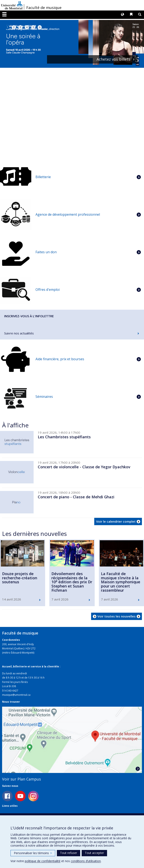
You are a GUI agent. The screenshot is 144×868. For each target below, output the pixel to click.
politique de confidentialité (43, 861)
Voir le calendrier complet (116, 521)
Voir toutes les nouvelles (117, 616)
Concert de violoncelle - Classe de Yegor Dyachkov (84, 467)
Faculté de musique (44, 8)
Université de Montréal (12, 5)
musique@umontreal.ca (16, 695)
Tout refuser (69, 853)
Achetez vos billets (113, 59)
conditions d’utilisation (86, 861)
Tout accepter (94, 853)
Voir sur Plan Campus (22, 779)
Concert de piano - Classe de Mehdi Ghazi (76, 497)
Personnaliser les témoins (33, 853)
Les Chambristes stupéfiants (64, 437)
